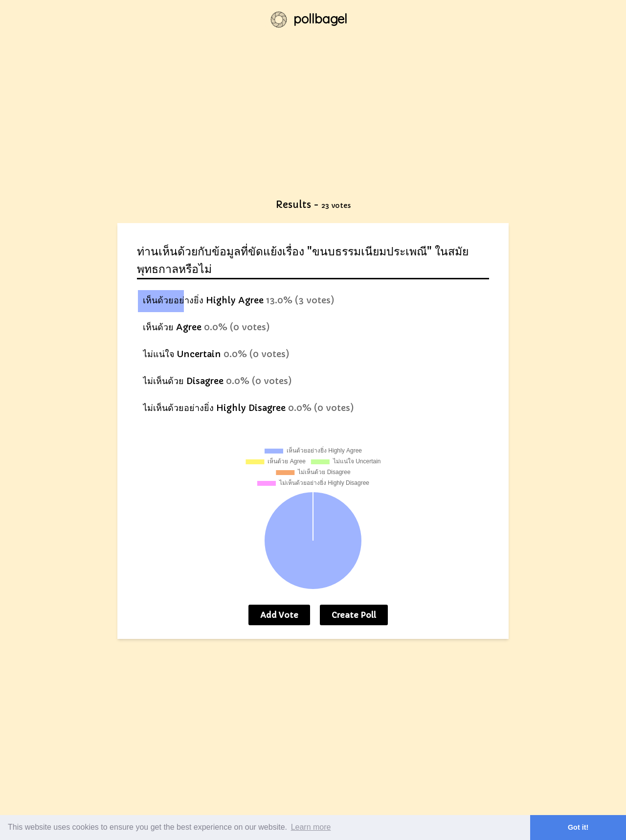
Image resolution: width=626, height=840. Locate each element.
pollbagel (320, 19)
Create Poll (354, 615)
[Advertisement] (313, 122)
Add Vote (279, 615)
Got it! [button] (578, 827)
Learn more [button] (311, 827)
